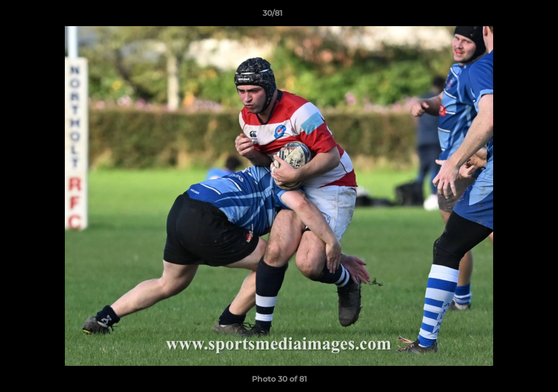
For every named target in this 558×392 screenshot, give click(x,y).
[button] (512, 16)
